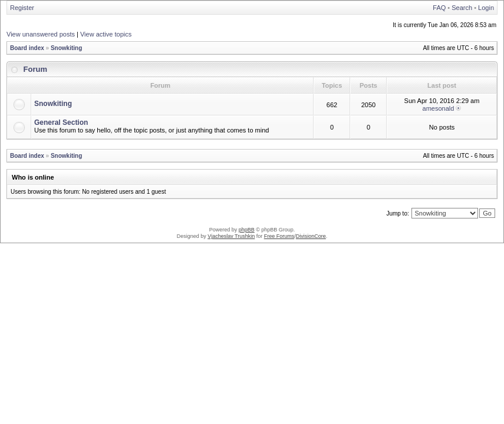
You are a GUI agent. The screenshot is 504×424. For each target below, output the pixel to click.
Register (22, 8)
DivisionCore (311, 236)
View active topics (106, 34)
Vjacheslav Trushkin (231, 236)
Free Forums (279, 236)
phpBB (247, 230)
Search (462, 8)
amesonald (439, 108)
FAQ (439, 8)
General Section (61, 122)
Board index (27, 48)
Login (486, 8)
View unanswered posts (41, 34)
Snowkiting (66, 48)
